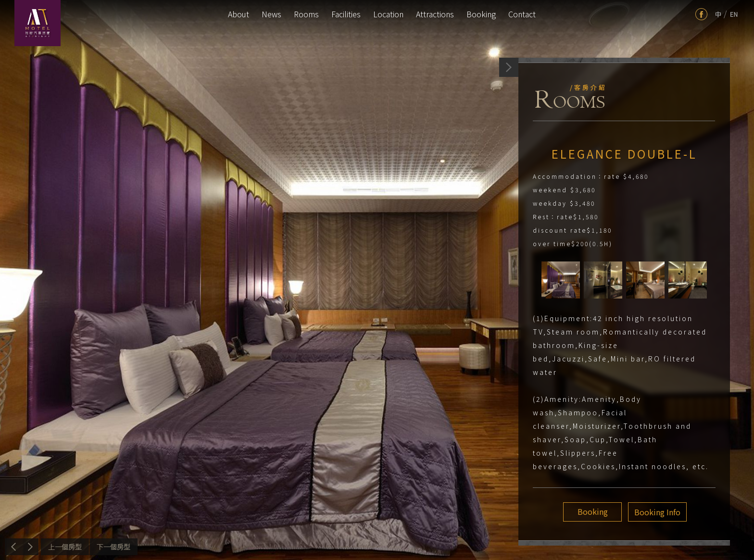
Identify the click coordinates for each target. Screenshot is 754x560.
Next (113, 547)
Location (388, 14)
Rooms (306, 14)
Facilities (346, 14)
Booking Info (656, 512)
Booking (481, 14)
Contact (522, 14)
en (734, 14)
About (239, 14)
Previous (65, 547)
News (271, 14)
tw (718, 14)
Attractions (435, 14)
